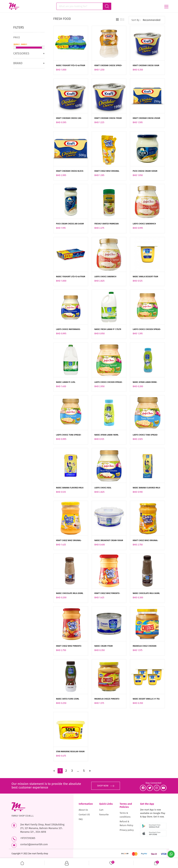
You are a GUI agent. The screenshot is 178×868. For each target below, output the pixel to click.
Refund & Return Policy (126, 823)
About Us (83, 810)
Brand (18, 63)
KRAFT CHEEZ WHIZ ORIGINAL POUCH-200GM (107, 171)
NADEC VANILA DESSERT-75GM (145, 277)
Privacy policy (127, 830)
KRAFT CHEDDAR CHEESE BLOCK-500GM (70, 171)
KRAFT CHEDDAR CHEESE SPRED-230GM (108, 66)
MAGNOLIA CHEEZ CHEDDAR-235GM (145, 646)
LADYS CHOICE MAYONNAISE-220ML (68, 330)
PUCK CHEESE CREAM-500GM (145, 171)
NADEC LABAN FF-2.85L (66, 382)
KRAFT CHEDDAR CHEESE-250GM (146, 118)
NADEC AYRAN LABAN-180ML (106, 435)
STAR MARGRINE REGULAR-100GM (70, 752)
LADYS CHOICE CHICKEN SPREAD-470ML (108, 382)
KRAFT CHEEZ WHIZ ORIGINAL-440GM (145, 541)
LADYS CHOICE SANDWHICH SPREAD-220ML (144, 224)
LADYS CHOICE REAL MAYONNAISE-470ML (103, 488)
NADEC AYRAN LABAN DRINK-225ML (145, 382)
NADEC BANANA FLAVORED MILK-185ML (147, 488)
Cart (101, 810)
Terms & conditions (125, 815)
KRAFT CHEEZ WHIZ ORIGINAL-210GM (69, 541)
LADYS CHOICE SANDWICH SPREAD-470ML (105, 277)
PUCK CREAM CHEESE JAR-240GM (70, 224)
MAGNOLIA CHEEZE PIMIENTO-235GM (107, 699)
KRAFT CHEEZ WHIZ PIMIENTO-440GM (69, 646)
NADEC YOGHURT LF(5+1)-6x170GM (71, 277)
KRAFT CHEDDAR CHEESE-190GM (108, 118)
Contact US (84, 815)
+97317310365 (28, 838)
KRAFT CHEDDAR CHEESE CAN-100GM (69, 118)
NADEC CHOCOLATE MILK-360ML (146, 593)
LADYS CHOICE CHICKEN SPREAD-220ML (147, 330)
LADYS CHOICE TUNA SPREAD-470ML (145, 435)
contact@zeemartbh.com (34, 844)
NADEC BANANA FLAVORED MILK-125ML (70, 488)
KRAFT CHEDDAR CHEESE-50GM (146, 65)
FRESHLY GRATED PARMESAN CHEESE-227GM (106, 224)
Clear (37, 32)
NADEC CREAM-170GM (104, 646)
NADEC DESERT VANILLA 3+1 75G (146, 699)
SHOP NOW (106, 786)
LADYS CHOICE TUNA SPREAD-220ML (69, 435)
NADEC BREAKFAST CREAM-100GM (109, 540)
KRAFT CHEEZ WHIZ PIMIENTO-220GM (107, 594)
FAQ (81, 819)
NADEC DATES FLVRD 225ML (68, 699)
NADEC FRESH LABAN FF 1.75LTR (108, 329)
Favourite (104, 815)
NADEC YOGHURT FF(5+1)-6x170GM (71, 65)
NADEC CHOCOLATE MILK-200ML (70, 593)
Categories (21, 53)
